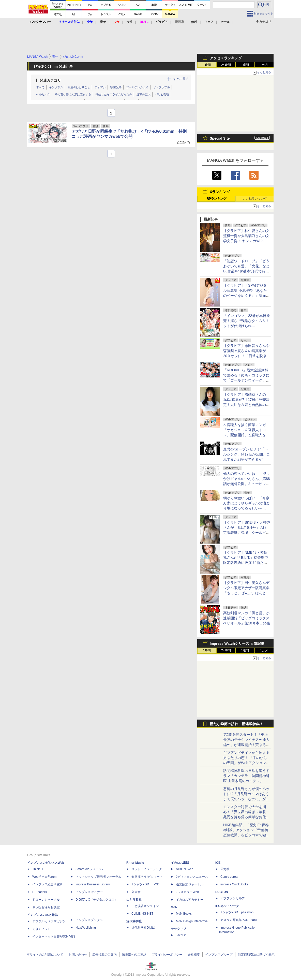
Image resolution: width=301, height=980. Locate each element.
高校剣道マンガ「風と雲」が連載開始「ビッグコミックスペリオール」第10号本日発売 (247, 618)
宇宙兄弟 (116, 87)
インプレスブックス (89, 920)
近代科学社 (134, 921)
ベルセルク (43, 94)
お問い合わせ (78, 955)
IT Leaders (40, 892)
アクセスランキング (226, 58)
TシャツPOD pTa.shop (237, 912)
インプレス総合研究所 (48, 884)
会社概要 (194, 955)
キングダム (56, 87)
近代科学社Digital (143, 928)
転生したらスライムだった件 (114, 94)
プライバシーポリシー (167, 955)
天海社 (225, 869)
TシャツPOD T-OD (145, 884)
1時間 (207, 65)
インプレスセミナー (89, 892)
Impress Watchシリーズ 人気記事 (237, 643)
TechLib (181, 935)
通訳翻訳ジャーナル (190, 884)
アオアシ (100, 87)
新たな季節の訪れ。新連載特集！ (236, 724)
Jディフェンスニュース (192, 877)
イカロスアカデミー (190, 900)
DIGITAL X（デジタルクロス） (96, 900)
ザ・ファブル (161, 87)
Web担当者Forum (44, 877)
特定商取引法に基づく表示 (256, 955)
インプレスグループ (219, 955)
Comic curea (229, 877)
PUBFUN (222, 892)
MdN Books (184, 914)
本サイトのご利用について (45, 955)
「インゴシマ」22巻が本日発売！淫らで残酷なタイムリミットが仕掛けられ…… (247, 321)
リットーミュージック (147, 869)
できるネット (41, 929)
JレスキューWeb (187, 892)
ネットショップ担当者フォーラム (98, 877)
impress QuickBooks (234, 884)
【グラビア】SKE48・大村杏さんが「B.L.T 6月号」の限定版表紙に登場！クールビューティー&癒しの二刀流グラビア (247, 533)
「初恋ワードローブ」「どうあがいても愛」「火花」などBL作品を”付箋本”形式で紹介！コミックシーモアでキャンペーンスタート (246, 271)
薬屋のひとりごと (79, 87)
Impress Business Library (93, 884)
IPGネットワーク (227, 906)
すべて (40, 87)
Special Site (220, 138)
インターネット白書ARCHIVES (54, 937)
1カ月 (264, 65)
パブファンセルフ (233, 898)
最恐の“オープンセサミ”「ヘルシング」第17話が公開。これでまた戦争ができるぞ (247, 454)
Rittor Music (135, 863)
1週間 (245, 65)
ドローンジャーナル (46, 900)
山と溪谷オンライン (145, 906)
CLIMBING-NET (142, 914)
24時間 (226, 65)
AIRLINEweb (185, 869)
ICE (218, 863)
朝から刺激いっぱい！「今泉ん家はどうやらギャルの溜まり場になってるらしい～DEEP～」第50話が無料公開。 (246, 508)
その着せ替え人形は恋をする (73, 94)
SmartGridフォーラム (90, 869)
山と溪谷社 (134, 900)
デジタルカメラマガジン (49, 921)
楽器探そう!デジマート (147, 877)
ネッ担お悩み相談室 (46, 907)
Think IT (38, 869)
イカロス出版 (180, 863)
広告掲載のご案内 (104, 955)
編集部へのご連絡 (134, 955)
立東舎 (136, 892)
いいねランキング (255, 199)
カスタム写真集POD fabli (239, 920)
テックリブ (178, 929)
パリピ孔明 (162, 94)
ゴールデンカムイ (137, 87)
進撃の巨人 (144, 94)
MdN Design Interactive (192, 921)
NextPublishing (86, 928)
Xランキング (220, 192)
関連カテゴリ (50, 80)
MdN (174, 907)
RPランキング (216, 199)
